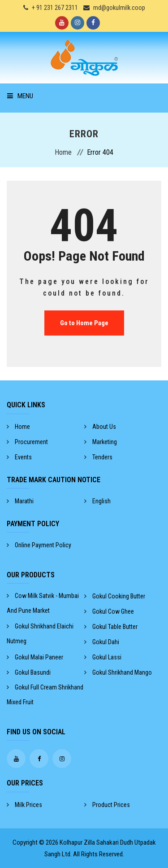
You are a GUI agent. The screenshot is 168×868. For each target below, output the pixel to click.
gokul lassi (103, 657)
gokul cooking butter (115, 596)
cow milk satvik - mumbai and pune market (43, 603)
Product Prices (107, 805)
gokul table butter (111, 627)
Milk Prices (24, 805)
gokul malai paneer (35, 657)
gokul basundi (29, 672)
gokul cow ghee (109, 611)
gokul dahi (102, 642)
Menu (20, 96)
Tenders (98, 457)
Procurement (27, 442)
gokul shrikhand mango (118, 672)
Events (19, 457)
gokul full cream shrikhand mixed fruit (45, 695)
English (97, 501)
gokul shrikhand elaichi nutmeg (40, 634)
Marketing (101, 442)
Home (63, 152)
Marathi (20, 501)
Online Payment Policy (39, 545)
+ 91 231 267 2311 (55, 8)
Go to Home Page (84, 323)
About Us (100, 427)
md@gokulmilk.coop (119, 8)
